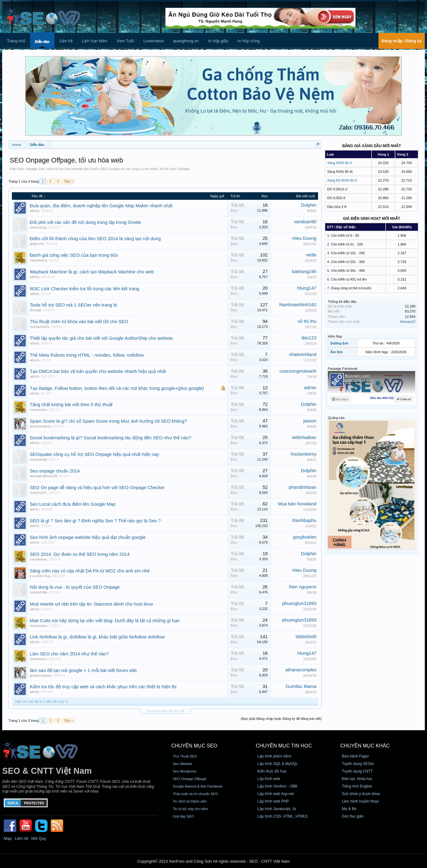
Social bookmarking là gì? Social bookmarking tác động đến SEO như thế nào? (111, 438)
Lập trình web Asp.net (275, 794)
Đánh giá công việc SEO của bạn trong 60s (74, 255)
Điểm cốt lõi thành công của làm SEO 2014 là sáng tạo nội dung (95, 239)
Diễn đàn (42, 42)
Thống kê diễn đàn (342, 302)
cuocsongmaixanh (298, 371)
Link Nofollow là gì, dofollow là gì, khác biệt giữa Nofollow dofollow (97, 637)
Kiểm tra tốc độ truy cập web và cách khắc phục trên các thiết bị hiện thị (103, 687)
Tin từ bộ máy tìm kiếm (190, 809)
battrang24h (304, 271)
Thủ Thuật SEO (185, 756)
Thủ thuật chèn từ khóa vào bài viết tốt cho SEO (79, 322)
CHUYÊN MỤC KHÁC (365, 746)
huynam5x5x (39, 327)
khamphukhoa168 (43, 476)
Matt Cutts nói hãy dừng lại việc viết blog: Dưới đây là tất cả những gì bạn (105, 621)
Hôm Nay (335, 336)
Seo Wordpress (185, 771)
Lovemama (153, 41)
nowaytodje (39, 459)
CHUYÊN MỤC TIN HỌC (284, 746)
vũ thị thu (307, 321)
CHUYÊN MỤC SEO (194, 746)
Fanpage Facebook (343, 369)
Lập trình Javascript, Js (277, 809)
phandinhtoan (303, 487)
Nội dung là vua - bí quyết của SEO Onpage (75, 587)
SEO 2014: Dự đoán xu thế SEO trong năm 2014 (80, 554)
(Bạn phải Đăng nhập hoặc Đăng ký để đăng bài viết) (281, 719)
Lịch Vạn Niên (95, 41)
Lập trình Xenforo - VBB (277, 786)
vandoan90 (305, 222)
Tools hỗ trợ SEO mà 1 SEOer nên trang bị (73, 305)
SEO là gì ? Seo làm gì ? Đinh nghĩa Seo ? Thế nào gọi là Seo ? (95, 521)
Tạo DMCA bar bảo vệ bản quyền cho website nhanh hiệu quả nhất (98, 371)
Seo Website (183, 764)
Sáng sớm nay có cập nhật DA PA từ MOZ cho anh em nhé (90, 571)
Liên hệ (66, 41)
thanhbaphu (304, 520)
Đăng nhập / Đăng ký (402, 41)
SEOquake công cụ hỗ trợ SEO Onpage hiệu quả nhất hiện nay (94, 454)
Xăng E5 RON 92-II (342, 180)
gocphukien (305, 537)
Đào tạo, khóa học (357, 779)
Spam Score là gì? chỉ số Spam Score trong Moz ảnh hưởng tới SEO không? (108, 421)
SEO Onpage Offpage (190, 779)
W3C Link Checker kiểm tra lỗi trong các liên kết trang (85, 289)
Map (8, 838)
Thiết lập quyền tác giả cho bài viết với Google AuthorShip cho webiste (101, 338)
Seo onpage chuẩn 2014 (55, 471)
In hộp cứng (249, 41)
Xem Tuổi (125, 41)
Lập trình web (269, 779)
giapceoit (37, 244)
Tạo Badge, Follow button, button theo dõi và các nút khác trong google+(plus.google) (117, 388)
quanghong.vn (186, 41)
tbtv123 (309, 338)
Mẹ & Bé (349, 809)
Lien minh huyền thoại (360, 801)
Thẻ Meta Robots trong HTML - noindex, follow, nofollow (87, 355)
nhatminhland (303, 354)
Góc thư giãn (353, 816)
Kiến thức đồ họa (272, 771)
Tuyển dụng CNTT (357, 771)
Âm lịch (337, 352)
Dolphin (309, 205)
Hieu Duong (304, 238)
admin (34, 211)
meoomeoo (38, 260)
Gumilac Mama (301, 686)
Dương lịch (339, 343)
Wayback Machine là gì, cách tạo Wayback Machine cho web (92, 272)
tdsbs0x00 (306, 637)
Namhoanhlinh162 (298, 305)
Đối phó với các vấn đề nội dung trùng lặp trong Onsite (85, 222)
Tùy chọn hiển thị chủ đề (165, 711)
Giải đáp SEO (183, 816)
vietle (311, 255)
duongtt (36, 310)
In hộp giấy (218, 41)
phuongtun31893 (299, 603)
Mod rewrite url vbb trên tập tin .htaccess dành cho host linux (91, 604)
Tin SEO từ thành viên (190, 801)
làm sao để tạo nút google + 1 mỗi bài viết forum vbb (83, 670)
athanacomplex (301, 670)
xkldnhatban (304, 437)
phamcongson (41, 426)
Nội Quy (39, 838)
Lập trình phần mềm (274, 756)
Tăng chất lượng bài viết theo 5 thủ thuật (71, 405)
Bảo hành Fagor (355, 756)
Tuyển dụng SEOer (358, 764)
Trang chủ (16, 41)
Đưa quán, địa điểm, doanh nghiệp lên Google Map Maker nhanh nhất (101, 206)
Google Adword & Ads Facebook (198, 786)
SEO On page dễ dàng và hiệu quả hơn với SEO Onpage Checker (97, 488)
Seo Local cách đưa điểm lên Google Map (73, 504)
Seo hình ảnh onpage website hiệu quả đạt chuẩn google (88, 537)
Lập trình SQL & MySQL (278, 764)
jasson (310, 421)
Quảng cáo (336, 418)
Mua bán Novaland (297, 504)
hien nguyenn (303, 587)
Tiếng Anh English (357, 786)
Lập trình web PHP (273, 801)
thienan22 (408, 322)
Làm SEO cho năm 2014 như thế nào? (69, 654)
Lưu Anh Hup (40, 576)
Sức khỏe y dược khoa (361, 794)
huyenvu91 (38, 493)
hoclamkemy (304, 454)
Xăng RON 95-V (340, 163)
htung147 (307, 288)
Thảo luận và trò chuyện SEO (195, 794)
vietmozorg (38, 227)
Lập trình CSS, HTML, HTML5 (283, 816)
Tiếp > (68, 181)
